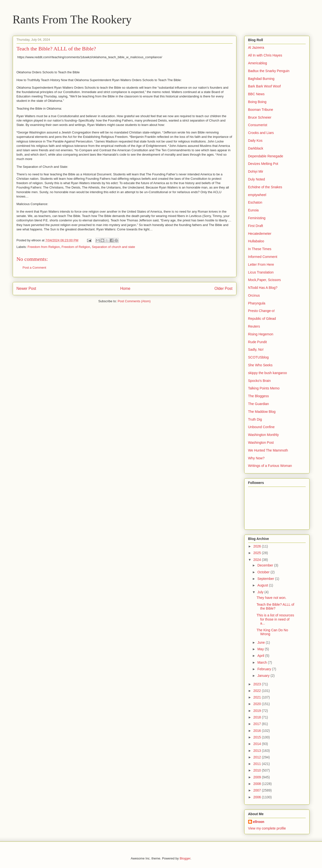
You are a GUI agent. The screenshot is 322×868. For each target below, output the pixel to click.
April (261, 656)
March (263, 662)
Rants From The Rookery (72, 19)
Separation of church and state (113, 247)
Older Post (224, 288)
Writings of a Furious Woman (270, 466)
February (265, 669)
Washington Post (261, 443)
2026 (258, 546)
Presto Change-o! (262, 311)
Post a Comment (34, 268)
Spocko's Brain (259, 381)
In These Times (260, 249)
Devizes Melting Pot (263, 164)
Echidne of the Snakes (265, 187)
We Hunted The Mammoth (268, 450)
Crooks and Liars (261, 133)
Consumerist (258, 125)
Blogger (185, 858)
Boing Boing (257, 102)
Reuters (254, 326)
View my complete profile (267, 828)
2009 (258, 777)
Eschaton (255, 202)
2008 (258, 784)
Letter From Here (261, 264)
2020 (258, 704)
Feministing (257, 218)
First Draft (256, 226)
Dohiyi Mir (256, 171)
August (263, 585)
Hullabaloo (256, 241)
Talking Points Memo (264, 388)
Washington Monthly (263, 435)
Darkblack (256, 148)
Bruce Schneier (260, 117)
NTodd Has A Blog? (263, 288)
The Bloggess (259, 396)
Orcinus (254, 295)
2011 (258, 764)
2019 (258, 711)
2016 (258, 731)
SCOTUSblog (259, 357)
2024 (258, 560)
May (261, 649)
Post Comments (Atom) (134, 301)
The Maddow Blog (262, 412)
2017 (258, 724)
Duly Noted (257, 179)
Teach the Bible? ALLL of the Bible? (275, 607)
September (266, 579)
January (264, 676)
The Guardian (259, 404)
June (262, 642)
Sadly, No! (256, 349)
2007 (258, 790)
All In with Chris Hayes (265, 55)
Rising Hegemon (261, 334)
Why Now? (256, 458)
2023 (258, 684)
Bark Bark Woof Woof (264, 86)
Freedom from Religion (44, 247)
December (266, 565)
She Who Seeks (260, 365)
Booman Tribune (261, 110)
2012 (258, 757)
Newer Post (26, 288)
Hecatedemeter (260, 234)
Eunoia (254, 210)
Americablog (258, 63)
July (261, 592)
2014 (258, 744)
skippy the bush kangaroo (268, 373)
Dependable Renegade (266, 156)
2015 (258, 737)
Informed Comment (263, 257)
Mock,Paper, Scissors (265, 280)
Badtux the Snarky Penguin (269, 71)
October (264, 572)
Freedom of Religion (76, 247)
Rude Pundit (258, 342)
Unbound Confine (261, 427)
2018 (258, 717)
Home (125, 288)
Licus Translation (261, 272)
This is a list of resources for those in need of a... (275, 619)
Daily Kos (255, 141)
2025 (258, 553)
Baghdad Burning (261, 79)
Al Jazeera (256, 47)
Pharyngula (257, 303)
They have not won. (271, 598)
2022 (258, 691)
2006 (258, 797)
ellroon (259, 822)
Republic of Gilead (262, 319)
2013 (258, 751)
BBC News (256, 94)
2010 (258, 770)
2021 (258, 697)
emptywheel (257, 195)
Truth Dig (255, 419)
